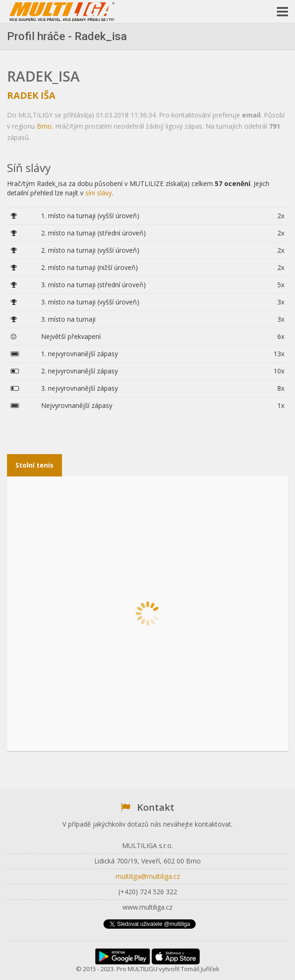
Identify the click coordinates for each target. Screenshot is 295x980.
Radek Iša (31, 95)
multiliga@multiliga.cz (148, 876)
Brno (44, 126)
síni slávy (99, 193)
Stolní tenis (34, 465)
